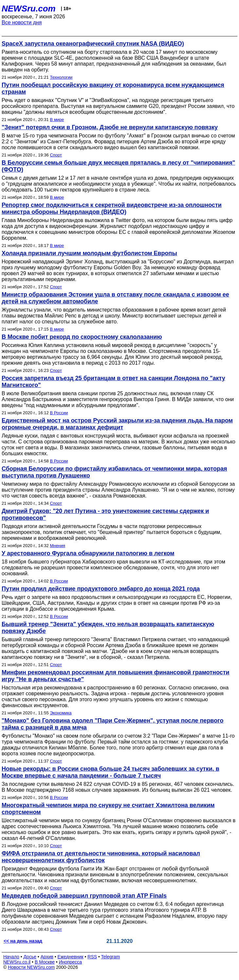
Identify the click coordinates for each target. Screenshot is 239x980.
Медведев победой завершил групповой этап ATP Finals (84, 896)
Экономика (61, 713)
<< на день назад (23, 941)
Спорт (56, 155)
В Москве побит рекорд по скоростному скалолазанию (82, 337)
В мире (57, 120)
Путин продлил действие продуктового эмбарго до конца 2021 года (101, 589)
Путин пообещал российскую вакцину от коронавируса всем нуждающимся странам (113, 88)
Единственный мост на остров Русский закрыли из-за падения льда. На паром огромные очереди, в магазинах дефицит (117, 424)
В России (59, 413)
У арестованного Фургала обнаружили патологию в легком (88, 553)
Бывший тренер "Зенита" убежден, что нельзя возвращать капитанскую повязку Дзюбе (108, 628)
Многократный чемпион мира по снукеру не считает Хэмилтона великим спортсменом (108, 809)
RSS (92, 957)
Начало (11, 957)
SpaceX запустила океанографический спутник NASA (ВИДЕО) (93, 44)
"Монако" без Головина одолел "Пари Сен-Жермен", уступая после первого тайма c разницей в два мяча (112, 724)
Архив (47, 957)
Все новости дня (22, 22)
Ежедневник (71, 957)
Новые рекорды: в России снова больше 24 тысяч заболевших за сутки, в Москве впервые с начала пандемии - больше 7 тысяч (110, 772)
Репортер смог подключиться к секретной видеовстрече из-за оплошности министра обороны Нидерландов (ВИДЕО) (112, 208)
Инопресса (71, 962)
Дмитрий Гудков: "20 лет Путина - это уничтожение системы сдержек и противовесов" (105, 514)
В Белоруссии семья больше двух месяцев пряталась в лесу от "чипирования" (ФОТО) (118, 166)
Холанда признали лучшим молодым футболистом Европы (89, 253)
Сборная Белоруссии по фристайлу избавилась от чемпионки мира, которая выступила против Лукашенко (114, 472)
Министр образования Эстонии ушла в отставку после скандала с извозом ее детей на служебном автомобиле (115, 298)
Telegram (111, 957)
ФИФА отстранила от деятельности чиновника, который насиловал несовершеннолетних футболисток (101, 857)
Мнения (57, 546)
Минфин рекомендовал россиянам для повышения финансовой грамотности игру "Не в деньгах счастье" (116, 676)
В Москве (45, 962)
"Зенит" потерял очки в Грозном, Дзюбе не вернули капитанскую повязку (110, 127)
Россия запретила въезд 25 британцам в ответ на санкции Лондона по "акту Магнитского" (113, 382)
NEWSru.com (29, 9)
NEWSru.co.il (17, 962)
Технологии (61, 77)
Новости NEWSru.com (31, 967)
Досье (30, 957)
